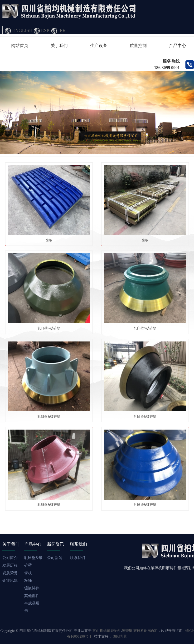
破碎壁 (127, 631)
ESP (45, 30)
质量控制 (138, 46)
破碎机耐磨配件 (146, 631)
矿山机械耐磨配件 (107, 631)
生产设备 (99, 46)
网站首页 (20, 46)
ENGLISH (23, 30)
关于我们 (59, 46)
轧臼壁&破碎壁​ (49, 328)
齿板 (49, 240)
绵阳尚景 (120, 636)
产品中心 (178, 46)
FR (63, 30)
